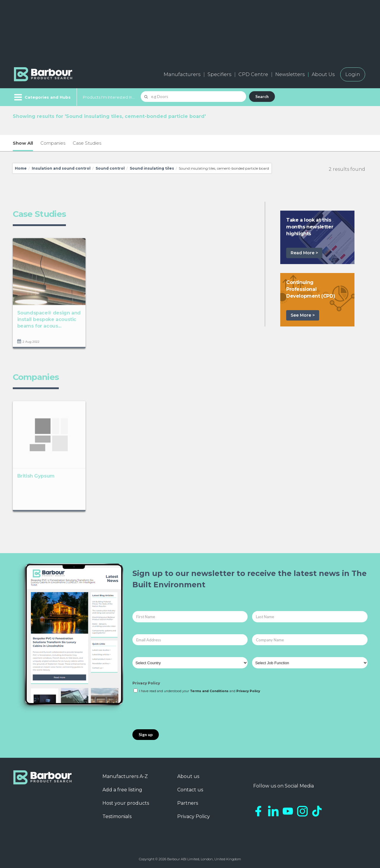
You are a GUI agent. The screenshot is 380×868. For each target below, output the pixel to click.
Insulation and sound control (61, 168)
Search (262, 96)
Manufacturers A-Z (125, 776)
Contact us (190, 790)
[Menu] (42, 97)
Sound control (110, 168)
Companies (53, 143)
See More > (303, 315)
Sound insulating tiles (152, 168)
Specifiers (219, 74)
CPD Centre (253, 74)
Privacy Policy (146, 683)
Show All (23, 143)
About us (188, 776)
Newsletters (290, 74)
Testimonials (117, 816)
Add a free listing (122, 790)
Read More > (304, 253)
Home (21, 168)
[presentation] (178, 712)
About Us (323, 74)
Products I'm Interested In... (109, 97)
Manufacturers (182, 74)
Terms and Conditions (209, 691)
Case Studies (87, 143)
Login (353, 74)
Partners (188, 803)
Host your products (126, 803)
